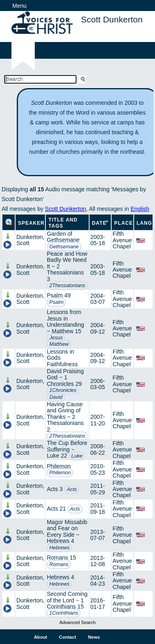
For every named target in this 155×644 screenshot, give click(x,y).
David (56, 397)
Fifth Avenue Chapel (122, 240)
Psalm (56, 302)
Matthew (59, 344)
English (140, 209)
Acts (72, 489)
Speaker (31, 223)
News (94, 637)
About (40, 637)
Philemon (60, 473)
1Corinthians (64, 613)
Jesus (56, 338)
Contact (67, 637)
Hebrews (59, 548)
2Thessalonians (67, 285)
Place (124, 223)
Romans (59, 564)
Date (99, 223)
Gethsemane (64, 247)
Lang (144, 223)
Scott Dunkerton (65, 209)
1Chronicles (63, 390)
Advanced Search (77, 622)
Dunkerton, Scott (30, 240)
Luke (77, 456)
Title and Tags (63, 223)
